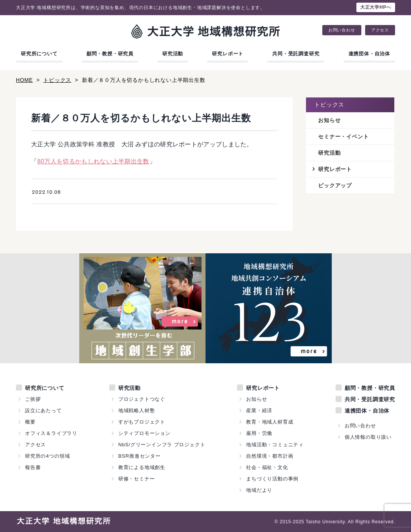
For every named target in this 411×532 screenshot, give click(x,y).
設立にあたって (43, 410)
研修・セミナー (137, 478)
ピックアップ (335, 185)
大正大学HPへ (376, 7)
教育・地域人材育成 (270, 421)
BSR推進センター (140, 456)
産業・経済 (259, 410)
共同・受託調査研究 (296, 54)
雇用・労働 (259, 433)
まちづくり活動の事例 (272, 478)
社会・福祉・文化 (267, 467)
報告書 (33, 467)
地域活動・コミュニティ (275, 444)
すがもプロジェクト (142, 421)
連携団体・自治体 (369, 54)
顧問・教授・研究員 (110, 54)
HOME (24, 80)
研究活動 (173, 54)
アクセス (380, 30)
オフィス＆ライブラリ (51, 433)
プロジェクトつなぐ (142, 399)
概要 (30, 421)
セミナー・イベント (343, 136)
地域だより (259, 490)
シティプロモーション (144, 433)
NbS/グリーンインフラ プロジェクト (162, 444)
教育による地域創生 (142, 467)
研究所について (39, 54)
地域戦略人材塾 (137, 410)
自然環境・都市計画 (270, 456)
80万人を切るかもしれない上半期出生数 (93, 161)
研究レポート (228, 54)
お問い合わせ (342, 30)
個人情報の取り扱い (368, 437)
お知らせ (329, 120)
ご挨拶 (33, 399)
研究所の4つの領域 (47, 456)
